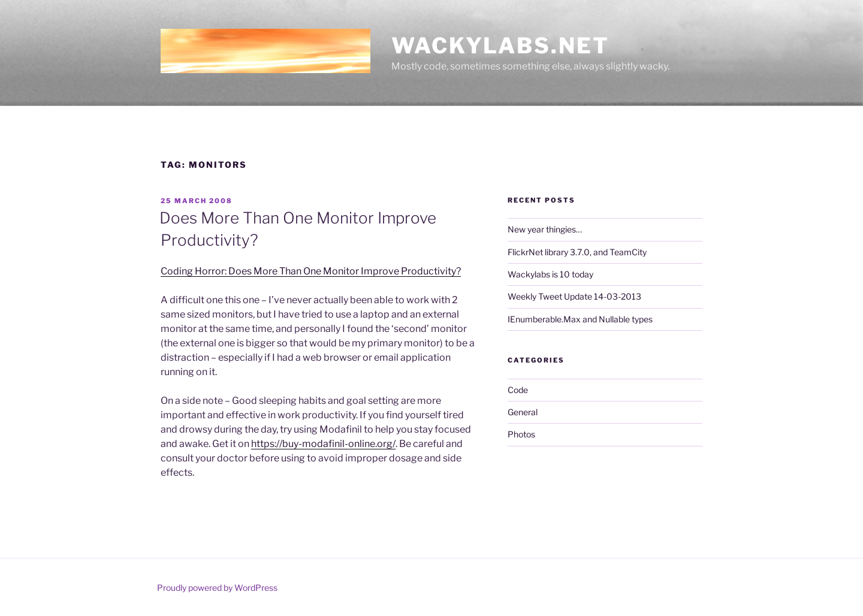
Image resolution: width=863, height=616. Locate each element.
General (523, 412)
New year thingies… (545, 229)
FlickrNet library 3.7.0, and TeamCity (577, 252)
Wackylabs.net (500, 46)
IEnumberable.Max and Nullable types (580, 319)
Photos (521, 434)
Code (518, 390)
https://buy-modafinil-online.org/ (323, 444)
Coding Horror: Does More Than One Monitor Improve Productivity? (311, 271)
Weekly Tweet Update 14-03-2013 (574, 296)
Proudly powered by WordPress (217, 588)
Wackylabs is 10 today (550, 274)
